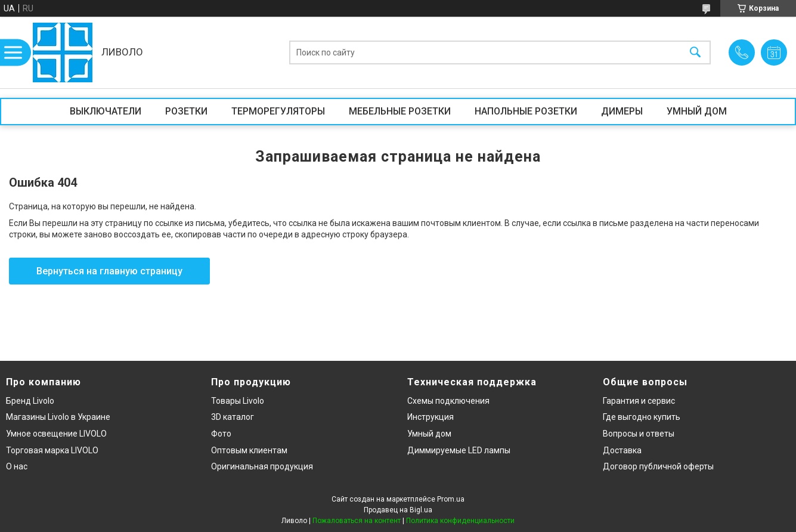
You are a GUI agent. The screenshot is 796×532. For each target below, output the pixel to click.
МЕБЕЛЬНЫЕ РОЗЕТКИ (400, 111)
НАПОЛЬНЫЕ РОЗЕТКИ (526, 111)
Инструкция (430, 417)
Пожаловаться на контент (357, 521)
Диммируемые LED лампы (459, 450)
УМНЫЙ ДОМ (697, 111)
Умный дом (429, 434)
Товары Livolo (238, 401)
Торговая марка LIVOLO (52, 450)
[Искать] (695, 53)
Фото (221, 434)
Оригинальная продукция (262, 466)
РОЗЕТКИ (186, 111)
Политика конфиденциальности (460, 521)
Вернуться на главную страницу (109, 271)
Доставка (622, 450)
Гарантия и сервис (639, 401)
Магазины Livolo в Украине (58, 417)
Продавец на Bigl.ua (398, 510)
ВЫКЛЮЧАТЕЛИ (106, 111)
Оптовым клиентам (249, 450)
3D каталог (233, 417)
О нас (17, 466)
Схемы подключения (448, 401)
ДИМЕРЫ (622, 111)
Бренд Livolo (30, 401)
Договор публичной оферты (658, 466)
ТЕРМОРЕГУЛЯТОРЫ (278, 111)
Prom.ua (451, 499)
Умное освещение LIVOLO (56, 434)
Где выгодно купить (642, 417)
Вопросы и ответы (639, 434)
